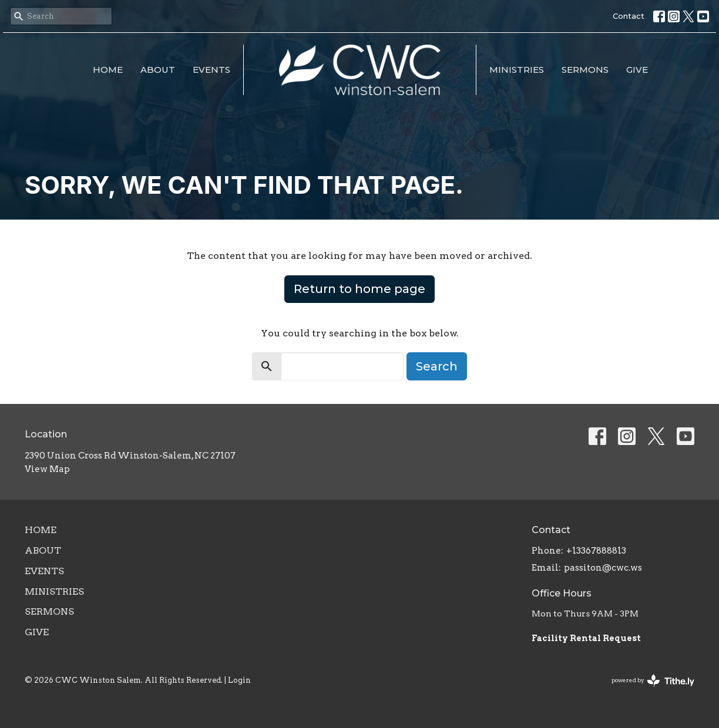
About (158, 70)
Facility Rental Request (587, 638)
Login (239, 680)
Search (437, 366)
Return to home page (359, 289)
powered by (653, 681)
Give (637, 70)
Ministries (517, 70)
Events (211, 70)
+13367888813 (596, 551)
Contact (629, 16)
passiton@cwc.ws (603, 568)
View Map (47, 469)
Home (108, 70)
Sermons (585, 70)
